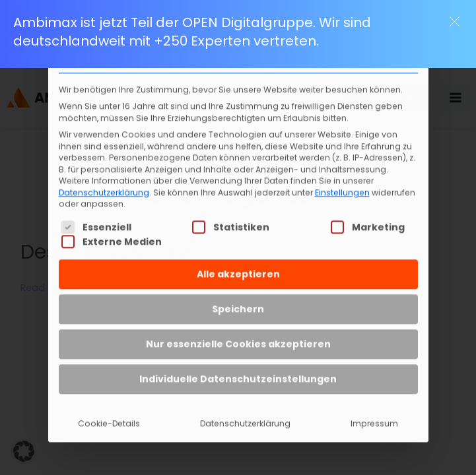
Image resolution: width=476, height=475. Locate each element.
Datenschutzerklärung (104, 171)
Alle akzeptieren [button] (238, 253)
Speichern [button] (238, 288)
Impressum (374, 402)
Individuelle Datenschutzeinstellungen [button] (238, 358)
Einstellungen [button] (342, 171)
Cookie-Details (109, 402)
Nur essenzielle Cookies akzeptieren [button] (238, 323)
